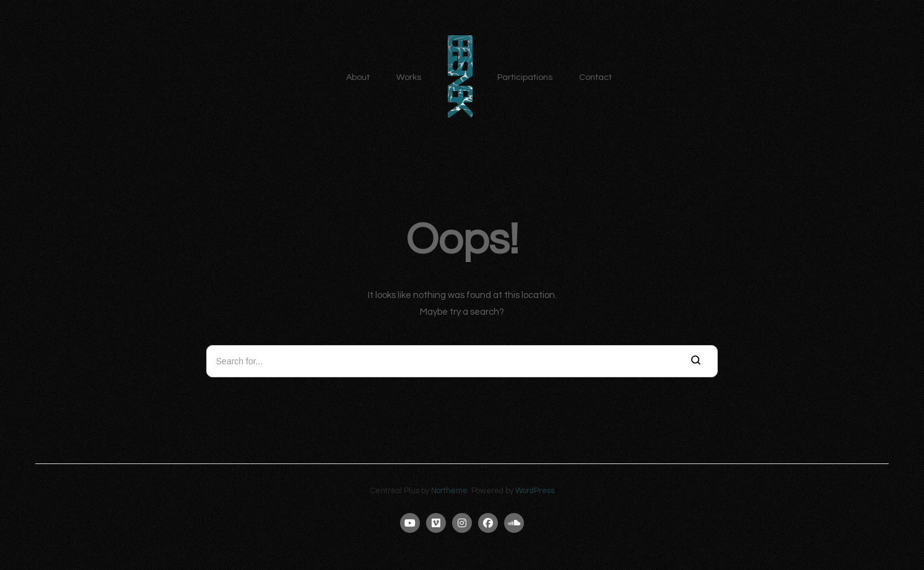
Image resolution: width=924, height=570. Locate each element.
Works (409, 77)
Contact (595, 77)
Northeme (449, 491)
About (358, 77)
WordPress (535, 491)
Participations (525, 77)
